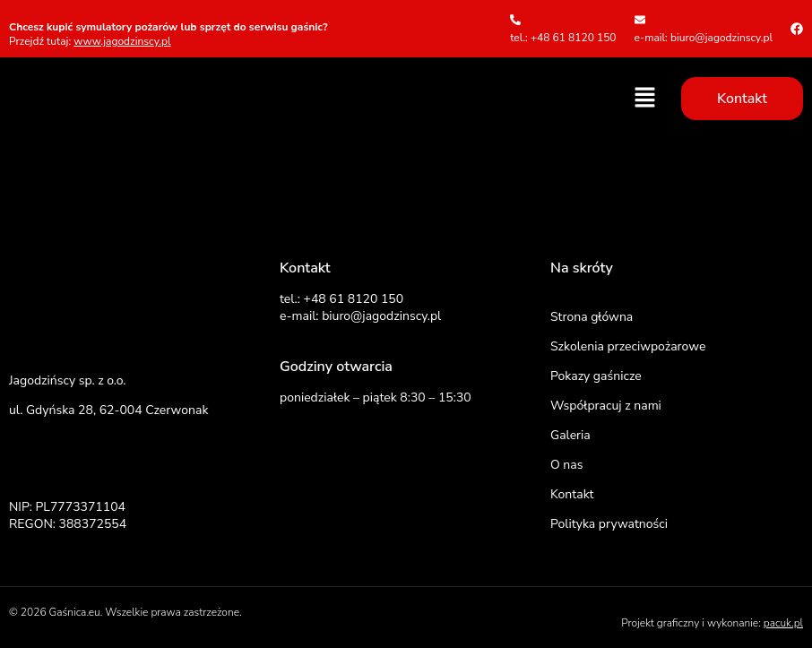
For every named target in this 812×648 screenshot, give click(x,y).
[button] (645, 99)
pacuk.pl (783, 623)
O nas (566, 465)
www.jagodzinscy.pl (122, 41)
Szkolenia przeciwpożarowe (628, 346)
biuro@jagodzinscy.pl (381, 316)
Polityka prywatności (609, 524)
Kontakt (572, 494)
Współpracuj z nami (606, 406)
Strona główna (592, 317)
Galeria (570, 435)
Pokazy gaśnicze (596, 376)
